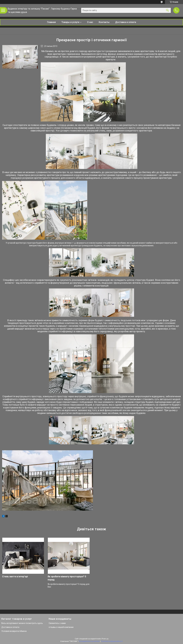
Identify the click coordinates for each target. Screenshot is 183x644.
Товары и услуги (70, 22)
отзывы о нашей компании (61, 627)
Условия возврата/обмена (14, 631)
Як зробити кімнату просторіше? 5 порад (67, 578)
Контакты (104, 22)
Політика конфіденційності (112, 641)
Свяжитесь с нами (57, 623)
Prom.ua (105, 639)
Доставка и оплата (126, 22)
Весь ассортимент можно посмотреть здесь (22, 623)
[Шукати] (167, 10)
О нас (90, 22)
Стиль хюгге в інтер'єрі (15, 577)
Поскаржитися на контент (89, 641)
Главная (51, 22)
